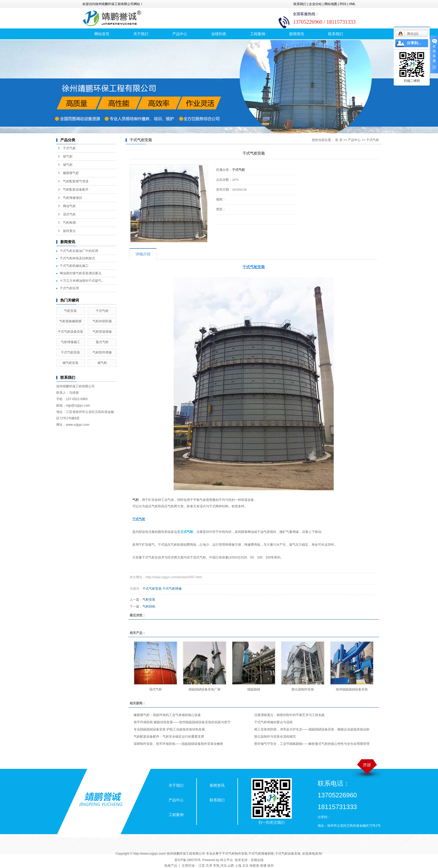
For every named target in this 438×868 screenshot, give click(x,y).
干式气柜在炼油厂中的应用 (79, 251)
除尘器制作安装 (303, 689)
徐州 (270, 866)
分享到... (414, 43)
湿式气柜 (69, 214)
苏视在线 (257, 860)
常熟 (216, 866)
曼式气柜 (102, 342)
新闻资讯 (297, 34)
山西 (231, 866)
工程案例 (258, 34)
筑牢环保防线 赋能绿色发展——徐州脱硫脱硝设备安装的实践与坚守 (182, 722)
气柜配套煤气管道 (76, 181)
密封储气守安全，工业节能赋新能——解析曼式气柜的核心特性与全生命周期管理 (312, 744)
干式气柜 (69, 148)
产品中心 (180, 34)
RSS (343, 4)
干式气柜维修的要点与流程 (273, 722)
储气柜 (68, 165)
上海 (238, 866)
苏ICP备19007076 (187, 860)
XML (352, 4)
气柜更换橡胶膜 (70, 321)
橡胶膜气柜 (71, 173)
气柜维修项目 (73, 198)
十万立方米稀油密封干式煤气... (82, 281)
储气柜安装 (70, 363)
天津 (209, 866)
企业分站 (315, 4)
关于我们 (141, 34)
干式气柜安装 (70, 352)
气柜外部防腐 (102, 321)
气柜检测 (69, 223)
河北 (224, 866)
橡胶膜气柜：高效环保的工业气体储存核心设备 (167, 715)
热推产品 (171, 866)
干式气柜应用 (69, 288)
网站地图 (331, 4)
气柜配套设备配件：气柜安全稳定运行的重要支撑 (169, 737)
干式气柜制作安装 (235, 854)
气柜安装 (70, 311)
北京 (245, 866)
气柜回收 (149, 606)
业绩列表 (219, 34)
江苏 (202, 866)
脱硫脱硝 (254, 689)
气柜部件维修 (102, 352)
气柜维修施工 (70, 342)
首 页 (339, 140)
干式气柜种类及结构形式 (77, 258)
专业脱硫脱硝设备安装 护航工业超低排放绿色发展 (169, 729)
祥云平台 (226, 860)
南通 (263, 866)
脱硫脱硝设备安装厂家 (205, 689)
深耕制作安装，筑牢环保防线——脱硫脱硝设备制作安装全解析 (178, 744)
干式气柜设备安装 (70, 332)
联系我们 (300, 4)
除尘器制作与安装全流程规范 (275, 737)
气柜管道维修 (102, 332)
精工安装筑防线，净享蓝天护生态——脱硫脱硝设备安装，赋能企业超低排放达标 (312, 729)
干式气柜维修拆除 (261, 854)
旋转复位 (69, 231)
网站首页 (102, 34)
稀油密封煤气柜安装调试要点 (81, 273)
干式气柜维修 (172, 589)
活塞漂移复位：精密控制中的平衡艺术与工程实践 (289, 715)
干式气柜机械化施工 (74, 266)
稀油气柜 (69, 206)
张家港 (254, 866)
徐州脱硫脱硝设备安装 (352, 689)
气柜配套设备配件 (76, 190)
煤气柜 (68, 156)
